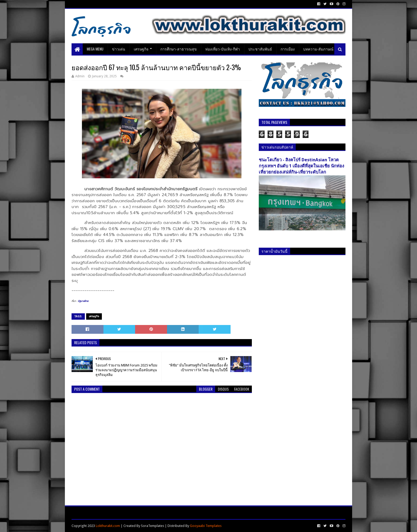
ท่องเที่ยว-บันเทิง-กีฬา (223, 49)
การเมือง (288, 49)
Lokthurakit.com (108, 526)
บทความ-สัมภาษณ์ (318, 49)
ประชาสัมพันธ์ (260, 49)
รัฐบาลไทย (83, 301)
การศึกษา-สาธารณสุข (179, 49)
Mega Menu (95, 49)
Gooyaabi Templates (206, 526)
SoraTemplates (153, 526)
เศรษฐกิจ (141, 49)
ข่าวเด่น (119, 49)
